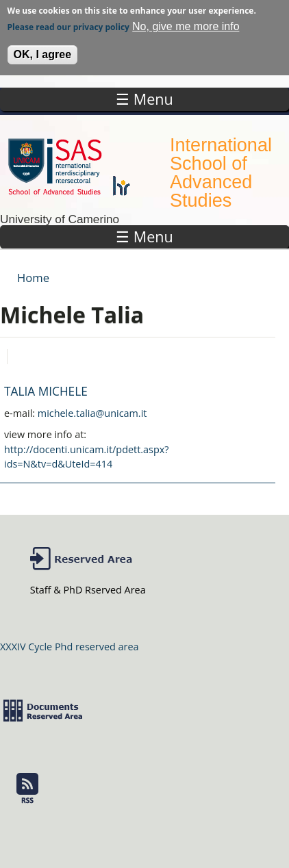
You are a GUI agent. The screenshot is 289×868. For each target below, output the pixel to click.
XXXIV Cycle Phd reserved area (69, 647)
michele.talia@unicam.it (92, 413)
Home (33, 278)
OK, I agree (42, 50)
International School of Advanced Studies (221, 173)
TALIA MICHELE (46, 391)
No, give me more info (186, 22)
